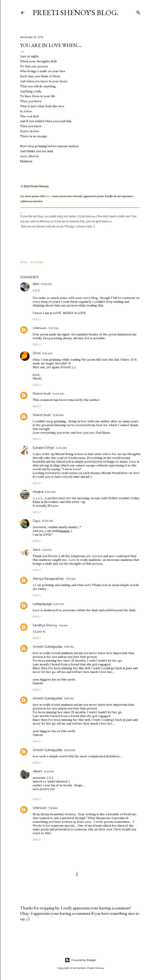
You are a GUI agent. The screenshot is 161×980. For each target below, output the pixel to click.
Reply (37, 319)
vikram (38, 771)
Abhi (36, 284)
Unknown (40, 328)
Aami (36, 550)
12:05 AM (58, 415)
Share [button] (24, 262)
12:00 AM (58, 394)
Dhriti (37, 353)
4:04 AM (61, 448)
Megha (38, 492)
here (48, 196)
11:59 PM (69, 647)
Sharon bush (42, 394)
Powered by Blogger (80, 960)
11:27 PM (53, 328)
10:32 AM (47, 521)
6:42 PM (49, 771)
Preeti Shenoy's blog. (76, 12)
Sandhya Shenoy (45, 625)
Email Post (37, 262)
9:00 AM (50, 492)
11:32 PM (47, 353)
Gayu (36, 521)
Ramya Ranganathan (48, 579)
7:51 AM (53, 808)
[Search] (138, 12)
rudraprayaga (42, 604)
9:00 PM (59, 604)
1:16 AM (63, 625)
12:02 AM (69, 750)
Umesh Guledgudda (47, 647)
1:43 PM (47, 550)
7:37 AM (71, 579)
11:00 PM (46, 284)
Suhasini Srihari (43, 448)
